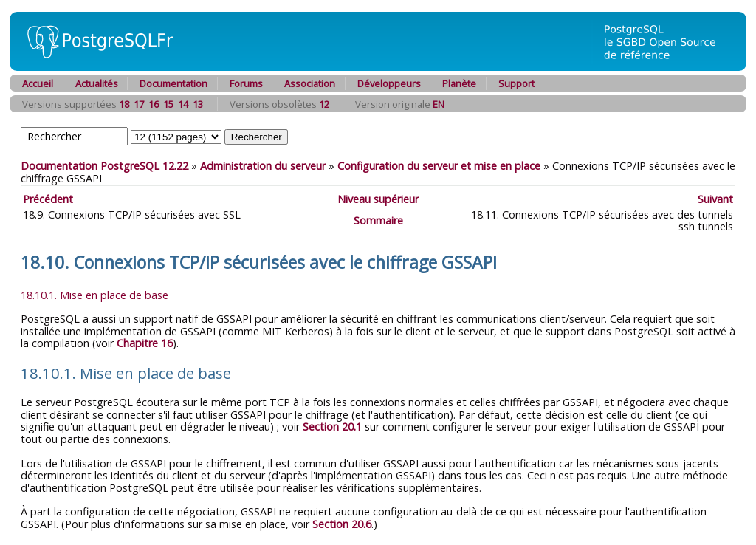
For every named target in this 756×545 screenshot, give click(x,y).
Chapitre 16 (145, 343)
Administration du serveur (263, 166)
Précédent (48, 199)
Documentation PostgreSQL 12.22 (104, 166)
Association (310, 83)
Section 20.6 (342, 524)
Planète (459, 83)
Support (516, 83)
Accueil (38, 83)
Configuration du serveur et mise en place (439, 166)
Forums (246, 83)
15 (168, 104)
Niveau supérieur (378, 199)
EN (439, 104)
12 (324, 104)
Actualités (97, 83)
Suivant (715, 199)
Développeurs (389, 83)
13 (198, 104)
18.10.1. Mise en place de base (94, 295)
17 (139, 104)
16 (154, 104)
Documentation (173, 83)
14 (183, 104)
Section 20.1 (332, 426)
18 (124, 104)
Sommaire (378, 220)
